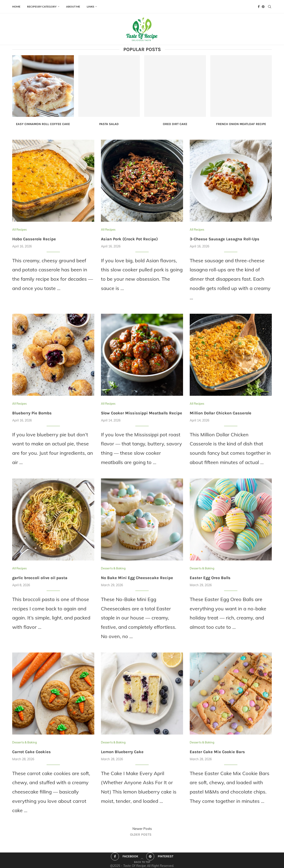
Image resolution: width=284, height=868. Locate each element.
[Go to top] (142, 861)
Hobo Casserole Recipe (34, 239)
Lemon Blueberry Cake (122, 752)
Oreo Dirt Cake (175, 124)
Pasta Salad (109, 124)
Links (90, 7)
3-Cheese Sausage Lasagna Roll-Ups (225, 239)
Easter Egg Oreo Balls (210, 578)
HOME (16, 7)
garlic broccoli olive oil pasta (40, 578)
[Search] (270, 7)
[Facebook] (259, 7)
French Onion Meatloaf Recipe (241, 124)
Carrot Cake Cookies (32, 752)
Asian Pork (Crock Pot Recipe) (129, 239)
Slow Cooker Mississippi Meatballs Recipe (142, 413)
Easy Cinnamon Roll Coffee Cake (43, 124)
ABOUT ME (73, 7)
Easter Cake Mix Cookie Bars (217, 752)
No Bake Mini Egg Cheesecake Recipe (137, 578)
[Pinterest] (263, 7)
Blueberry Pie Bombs (32, 413)
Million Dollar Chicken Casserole (221, 413)
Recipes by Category (42, 7)
